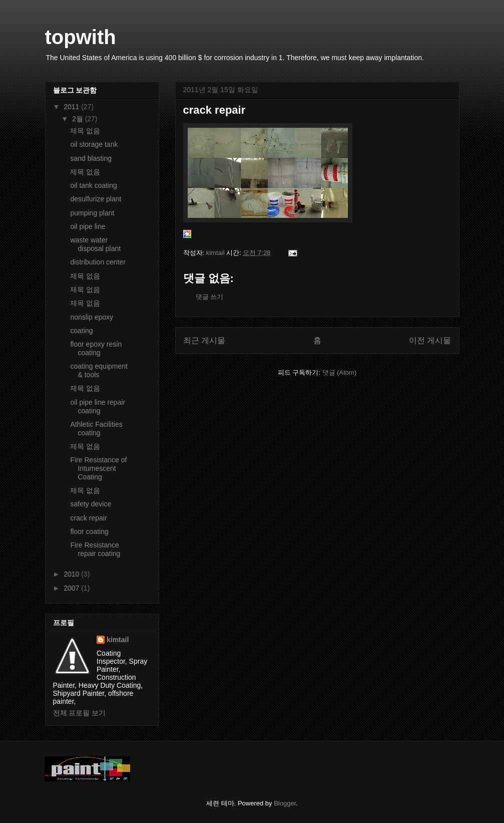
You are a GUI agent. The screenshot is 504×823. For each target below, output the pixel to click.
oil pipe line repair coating (98, 406)
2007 (72, 588)
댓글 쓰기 (210, 297)
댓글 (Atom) (340, 372)
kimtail (118, 640)
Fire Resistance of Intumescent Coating (98, 468)
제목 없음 (85, 131)
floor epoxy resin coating (96, 348)
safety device (91, 504)
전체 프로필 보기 (80, 713)
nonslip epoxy (92, 317)
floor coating (89, 531)
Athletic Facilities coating (96, 429)
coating (81, 331)
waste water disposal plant (95, 244)
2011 (72, 107)
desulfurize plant (96, 199)
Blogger (285, 803)
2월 (79, 119)
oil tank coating (93, 185)
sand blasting (91, 158)
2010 (72, 574)
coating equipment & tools (99, 370)
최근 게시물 (204, 340)
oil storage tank (94, 144)
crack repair (88, 518)
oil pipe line (88, 226)
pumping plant (92, 213)
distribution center (98, 262)
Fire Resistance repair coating (95, 549)
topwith (81, 37)
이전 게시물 (430, 340)
